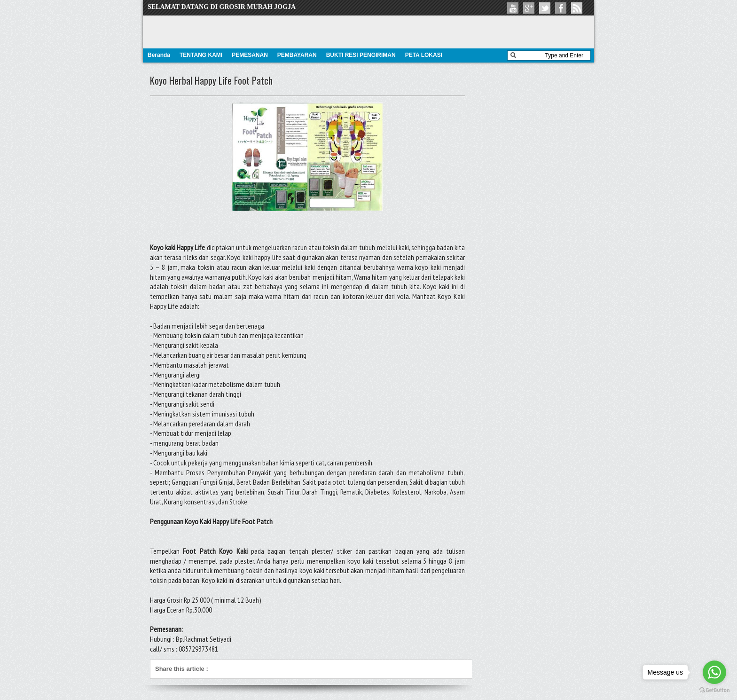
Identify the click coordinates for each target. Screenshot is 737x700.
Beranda (159, 55)
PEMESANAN (250, 55)
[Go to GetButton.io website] (714, 690)
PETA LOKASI (424, 55)
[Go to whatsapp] (714, 672)
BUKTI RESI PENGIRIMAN (361, 55)
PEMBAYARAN (297, 55)
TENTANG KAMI (201, 55)
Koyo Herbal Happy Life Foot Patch (211, 80)
